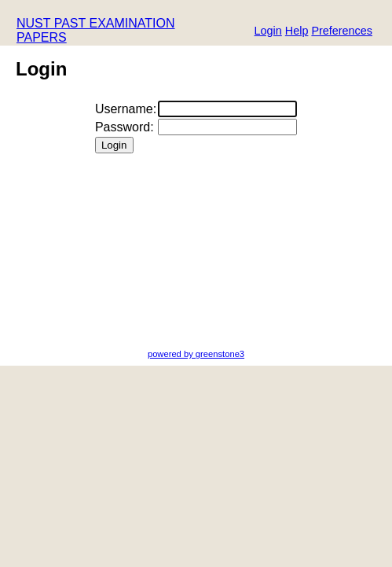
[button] (342, 32)
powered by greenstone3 (196, 354)
